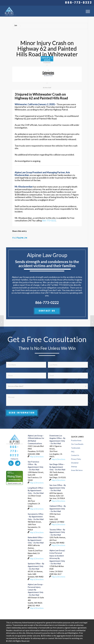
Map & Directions (37, 457)
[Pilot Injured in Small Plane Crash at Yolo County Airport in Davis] (2, 322)
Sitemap (74, 467)
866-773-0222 (79, 3)
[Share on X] (14, 238)
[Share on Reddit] (24, 238)
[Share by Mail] (26, 238)
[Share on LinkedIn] (19, 238)
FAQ (73, 452)
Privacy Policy (76, 459)
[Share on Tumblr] (20, 238)
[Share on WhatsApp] (16, 238)
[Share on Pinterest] (17, 238)
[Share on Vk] (22, 238)
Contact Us (75, 455)
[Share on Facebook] (13, 238)
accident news (48, 76)
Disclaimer (75, 463)
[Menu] (88, 11)
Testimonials (76, 448)
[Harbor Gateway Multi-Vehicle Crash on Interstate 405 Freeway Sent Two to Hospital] (92, 322)
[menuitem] (78, 3)
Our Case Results (77, 444)
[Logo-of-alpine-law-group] (9, 11)
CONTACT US (47, 311)
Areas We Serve (77, 470)
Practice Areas (76, 440)
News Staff (48, 88)
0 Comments (47, 63)
